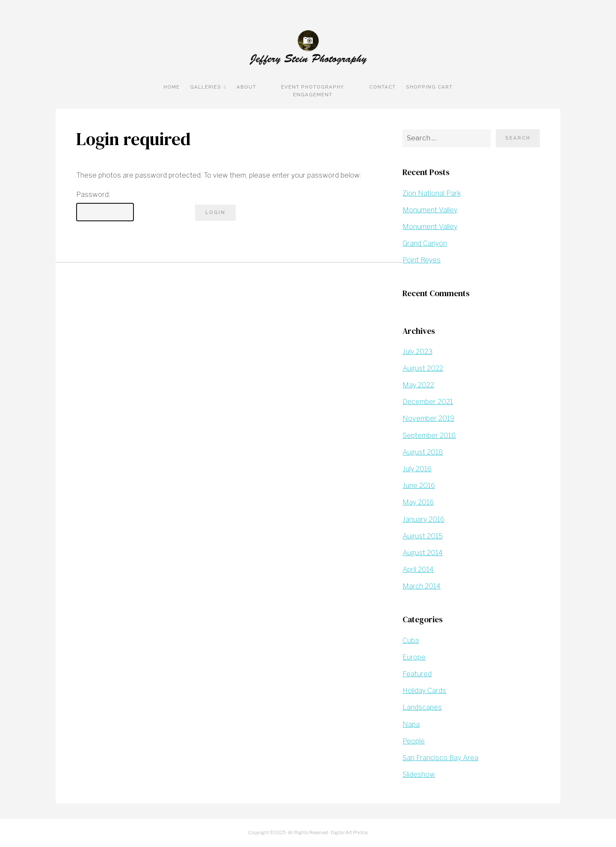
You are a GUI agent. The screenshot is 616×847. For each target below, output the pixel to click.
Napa (411, 724)
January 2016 (423, 519)
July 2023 (418, 352)
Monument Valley (430, 210)
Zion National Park (432, 193)
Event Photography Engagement (312, 91)
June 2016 (419, 486)
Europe (414, 657)
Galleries (206, 87)
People (414, 741)
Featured (417, 674)
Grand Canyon (425, 243)
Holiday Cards (424, 691)
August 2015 (423, 536)
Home (172, 87)
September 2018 (429, 435)
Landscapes (422, 707)
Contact (382, 87)
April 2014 (418, 569)
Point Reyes (422, 260)
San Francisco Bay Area (440, 758)
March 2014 (422, 586)
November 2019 (428, 418)
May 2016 (418, 502)
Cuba (411, 640)
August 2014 (423, 553)
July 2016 (417, 469)
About (246, 87)
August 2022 (423, 368)
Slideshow (419, 774)
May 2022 (418, 385)
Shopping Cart (429, 87)
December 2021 (428, 402)
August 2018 (423, 452)
